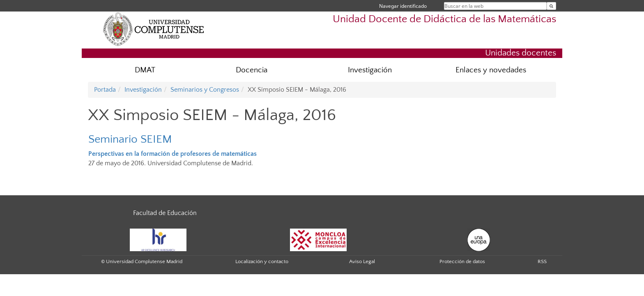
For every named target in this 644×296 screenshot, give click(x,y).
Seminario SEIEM (130, 139)
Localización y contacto (262, 261)
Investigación (370, 70)
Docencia (252, 70)
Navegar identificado (403, 6)
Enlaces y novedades (491, 70)
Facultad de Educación (165, 213)
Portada (105, 90)
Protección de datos (462, 261)
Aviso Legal (362, 261)
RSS (542, 261)
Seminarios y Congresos (205, 90)
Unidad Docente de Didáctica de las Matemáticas (444, 19)
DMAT (145, 70)
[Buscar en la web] (551, 6)
